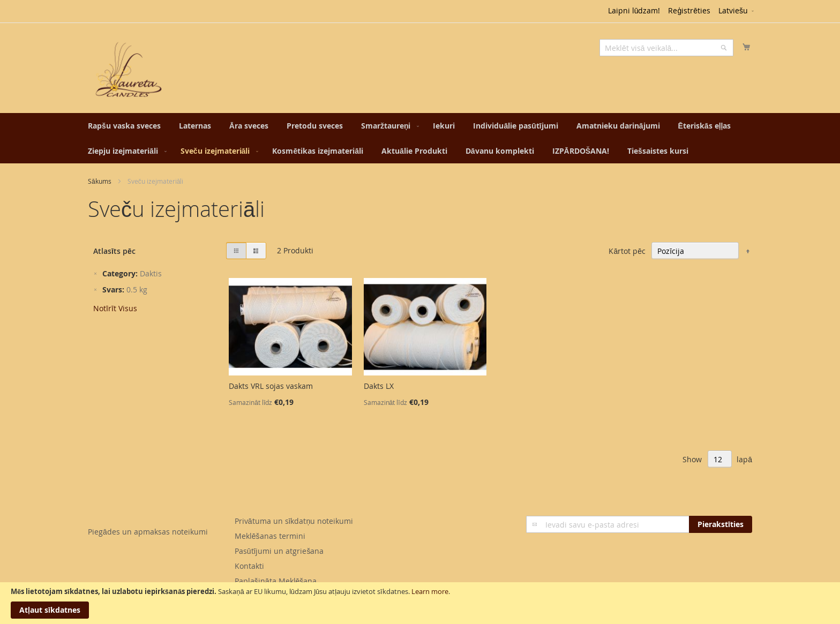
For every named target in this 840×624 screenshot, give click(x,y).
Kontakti (249, 566)
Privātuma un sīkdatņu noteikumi (294, 521)
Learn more (430, 591)
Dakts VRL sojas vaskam (271, 386)
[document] (420, 603)
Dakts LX (379, 386)
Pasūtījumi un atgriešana (279, 551)
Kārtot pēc (627, 251)
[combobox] (666, 48)
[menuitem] (124, 126)
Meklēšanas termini (270, 536)
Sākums (100, 181)
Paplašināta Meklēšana (276, 581)
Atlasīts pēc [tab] (114, 251)
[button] (737, 11)
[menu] (420, 138)
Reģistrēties (689, 10)
